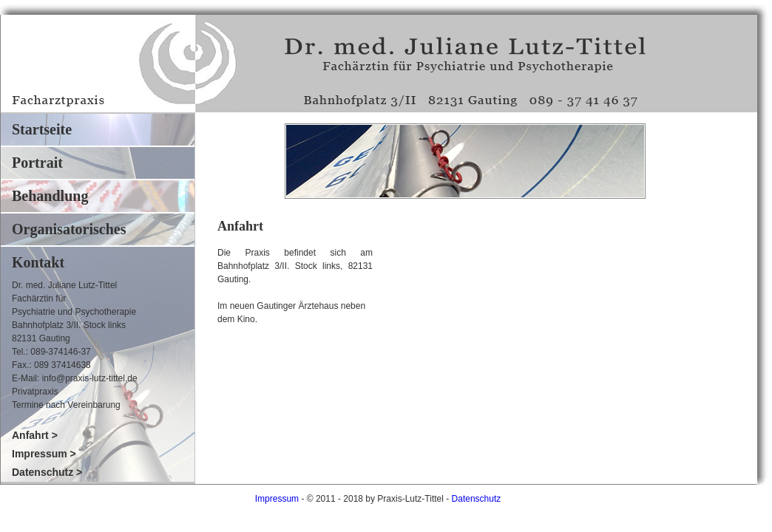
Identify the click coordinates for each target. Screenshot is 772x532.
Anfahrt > (35, 435)
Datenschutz (477, 499)
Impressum (277, 499)
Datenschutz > (47, 472)
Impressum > (44, 454)
